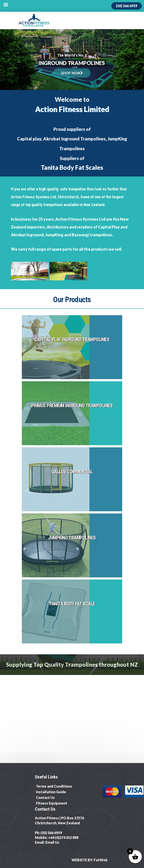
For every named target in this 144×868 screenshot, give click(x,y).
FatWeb (101, 860)
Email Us (52, 842)
